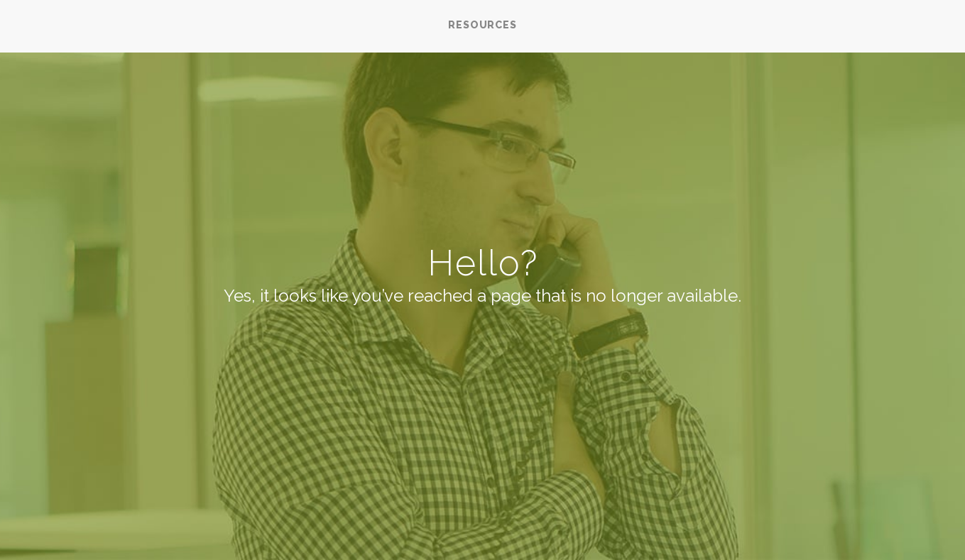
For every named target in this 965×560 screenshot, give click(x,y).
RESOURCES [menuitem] (482, 25)
